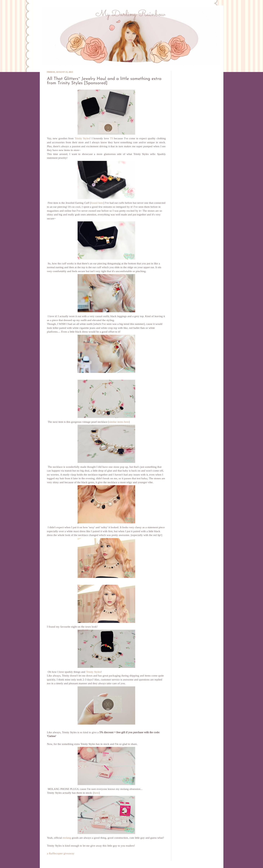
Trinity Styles (82, 138)
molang (67, 838)
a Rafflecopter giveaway (61, 854)
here (96, 793)
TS (112, 138)
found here (97, 203)
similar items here (119, 422)
